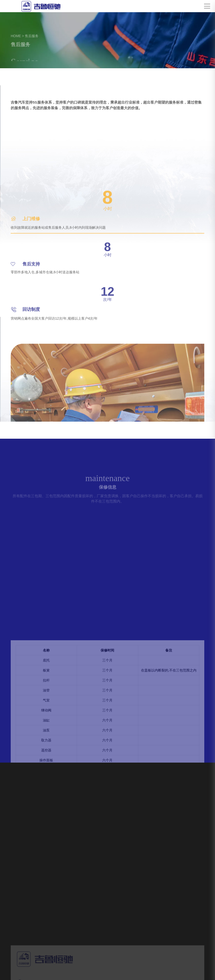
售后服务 (32, 36)
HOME (16, 36)
